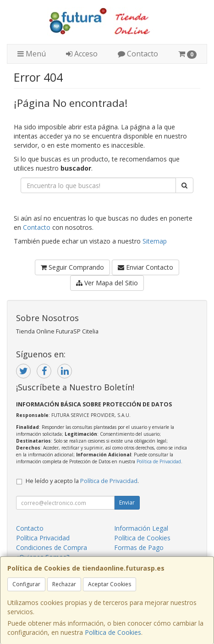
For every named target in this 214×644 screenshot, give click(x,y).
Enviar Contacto (145, 267)
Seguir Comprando (72, 267)
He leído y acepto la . (82, 481)
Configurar (26, 584)
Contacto (138, 54)
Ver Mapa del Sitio (107, 283)
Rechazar (64, 584)
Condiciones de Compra (52, 547)
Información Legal (141, 528)
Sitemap (155, 241)
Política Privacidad (43, 538)
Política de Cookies (113, 632)
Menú (32, 54)
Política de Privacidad (159, 461)
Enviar (127, 502)
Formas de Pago (139, 547)
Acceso (82, 54)
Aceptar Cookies (110, 584)
